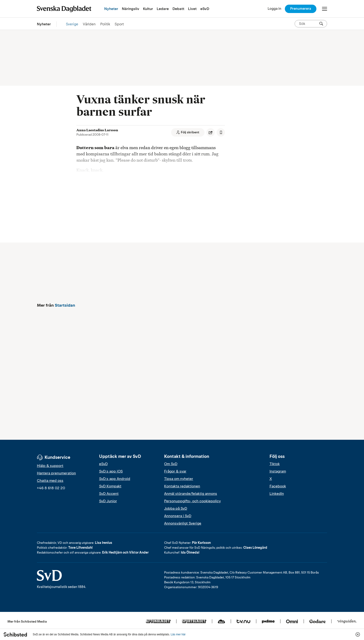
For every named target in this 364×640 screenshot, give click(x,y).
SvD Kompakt (110, 486)
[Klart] (221, 622)
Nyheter (111, 9)
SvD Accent (109, 494)
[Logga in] (274, 9)
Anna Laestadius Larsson (97, 130)
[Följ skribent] (188, 132)
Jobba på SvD (176, 509)
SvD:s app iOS (111, 471)
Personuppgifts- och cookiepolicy (192, 501)
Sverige (72, 24)
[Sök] (321, 24)
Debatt (178, 9)
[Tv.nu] (244, 622)
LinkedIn (277, 494)
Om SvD (171, 464)
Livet (192, 9)
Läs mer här (178, 634)
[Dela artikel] (211, 132)
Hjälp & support (50, 466)
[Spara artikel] (221, 132)
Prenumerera (301, 9)
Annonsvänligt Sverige (183, 523)
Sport (119, 24)
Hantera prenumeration (56, 473)
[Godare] (318, 622)
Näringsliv (131, 9)
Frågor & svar (175, 471)
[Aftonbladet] (158, 622)
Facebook (278, 486)
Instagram (278, 471)
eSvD (205, 9)
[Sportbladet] (194, 622)
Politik (105, 24)
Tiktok (275, 464)
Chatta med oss (50, 481)
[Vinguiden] (347, 622)
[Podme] (268, 622)
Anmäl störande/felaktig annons (191, 494)
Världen (89, 24)
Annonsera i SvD (178, 516)
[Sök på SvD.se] (309, 24)
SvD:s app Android (115, 479)
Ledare (163, 9)
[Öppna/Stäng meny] (325, 9)
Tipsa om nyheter (179, 479)
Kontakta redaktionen (182, 486)
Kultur (148, 9)
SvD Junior (108, 501)
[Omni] (292, 622)
